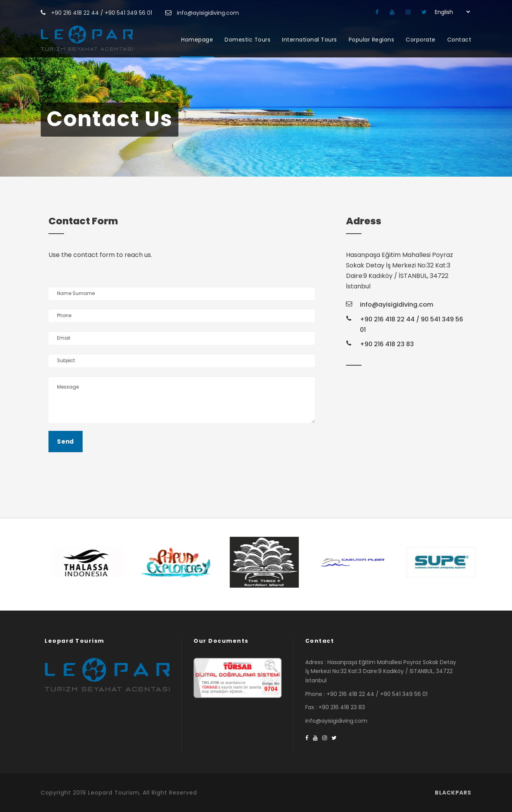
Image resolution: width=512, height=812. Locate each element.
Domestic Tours (247, 40)
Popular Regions (372, 40)
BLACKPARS (453, 793)
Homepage (197, 40)
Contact (459, 40)
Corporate (421, 40)
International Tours (310, 40)
